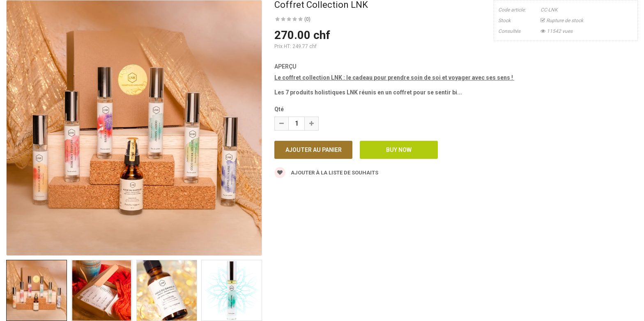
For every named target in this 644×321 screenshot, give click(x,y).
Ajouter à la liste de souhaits (326, 173)
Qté (279, 109)
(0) (307, 19)
